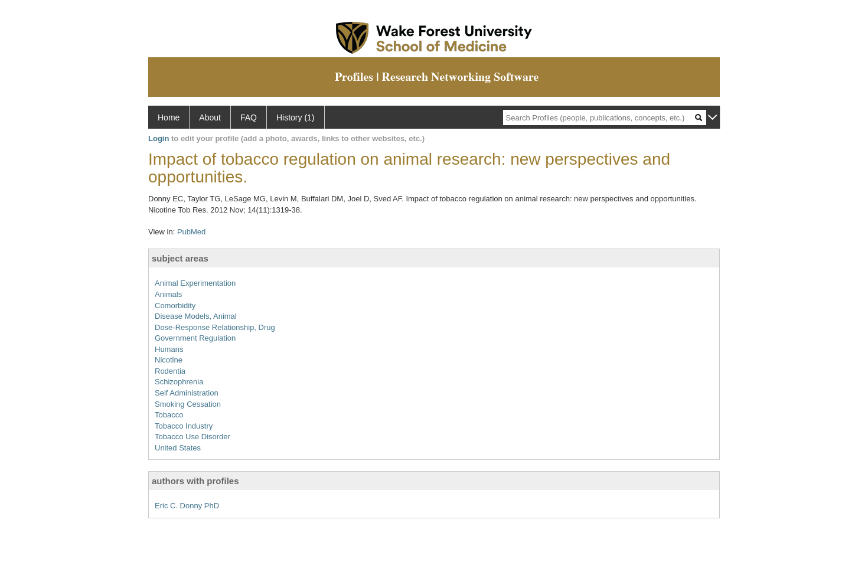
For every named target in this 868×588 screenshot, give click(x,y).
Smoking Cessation (188, 404)
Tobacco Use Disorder (192, 437)
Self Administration (187, 393)
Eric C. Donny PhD (187, 506)
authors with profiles (195, 481)
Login (159, 138)
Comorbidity (175, 306)
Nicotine (169, 360)
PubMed (191, 232)
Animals (168, 294)
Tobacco (169, 415)
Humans (169, 349)
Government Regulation (195, 338)
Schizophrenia (179, 382)
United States (178, 448)
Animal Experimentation (195, 283)
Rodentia (170, 371)
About (210, 117)
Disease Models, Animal (196, 316)
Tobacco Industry (184, 426)
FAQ (249, 117)
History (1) (296, 117)
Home (169, 117)
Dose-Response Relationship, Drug (215, 327)
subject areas (180, 258)
